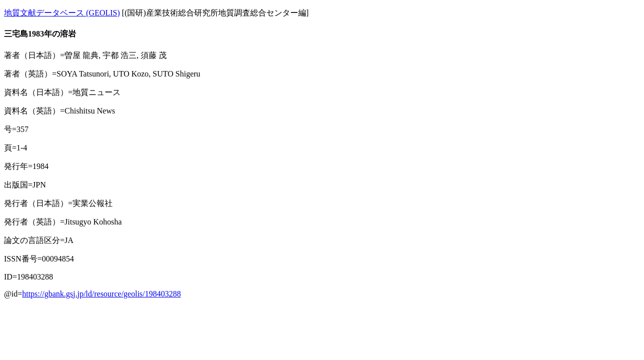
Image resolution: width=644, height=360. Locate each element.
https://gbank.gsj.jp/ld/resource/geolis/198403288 (101, 294)
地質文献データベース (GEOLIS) (62, 13)
